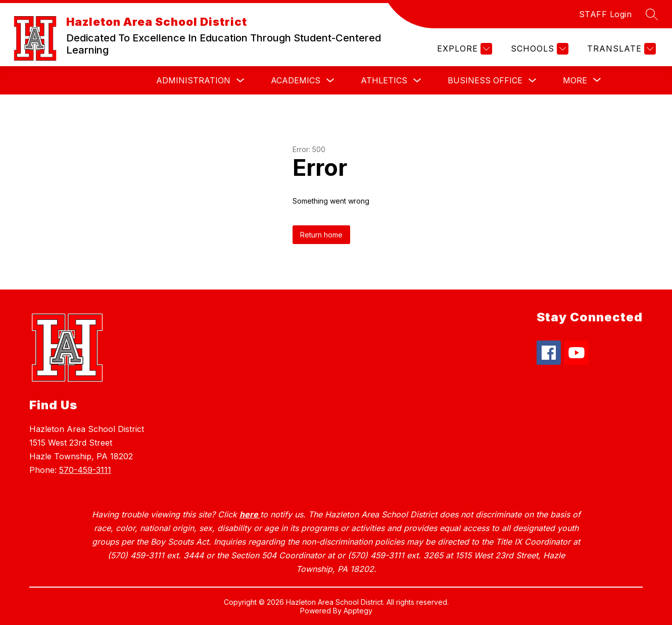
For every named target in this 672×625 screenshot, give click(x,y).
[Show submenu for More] (575, 80)
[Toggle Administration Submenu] (241, 81)
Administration (193, 80)
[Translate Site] (620, 49)
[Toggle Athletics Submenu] (417, 81)
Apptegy (358, 611)
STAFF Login (606, 14)
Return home (321, 235)
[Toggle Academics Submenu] (330, 81)
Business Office (485, 80)
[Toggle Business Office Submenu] (533, 81)
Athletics (384, 80)
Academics (296, 80)
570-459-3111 (85, 470)
